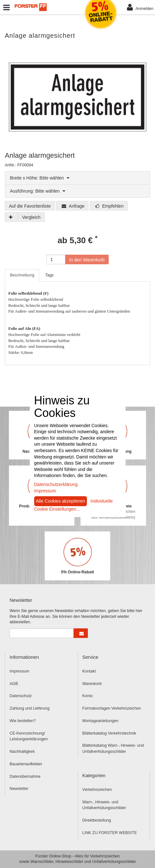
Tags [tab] (49, 275)
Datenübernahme (25, 776)
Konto (88, 696)
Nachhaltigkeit (22, 752)
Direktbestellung (97, 820)
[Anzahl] (56, 259)
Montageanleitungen (101, 721)
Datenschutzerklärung (56, 484)
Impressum (19, 671)
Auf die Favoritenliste (30, 206)
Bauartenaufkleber (26, 764)
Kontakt (89, 671)
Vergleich (31, 217)
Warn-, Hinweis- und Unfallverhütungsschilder (104, 805)
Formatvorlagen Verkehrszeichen (112, 708)
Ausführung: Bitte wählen (38, 191)
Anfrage (73, 206)
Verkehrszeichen (97, 790)
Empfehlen (110, 206)
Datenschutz (21, 696)
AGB (14, 684)
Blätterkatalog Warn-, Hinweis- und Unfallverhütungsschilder (113, 749)
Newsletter (19, 789)
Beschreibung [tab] (22, 275)
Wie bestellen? (23, 721)
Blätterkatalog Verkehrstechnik (109, 733)
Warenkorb (92, 684)
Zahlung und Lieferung (30, 708)
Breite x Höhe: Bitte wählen (40, 178)
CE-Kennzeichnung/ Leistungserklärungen (29, 736)
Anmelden (140, 7)
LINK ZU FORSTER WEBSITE (110, 833)
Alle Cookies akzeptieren (60, 501)
